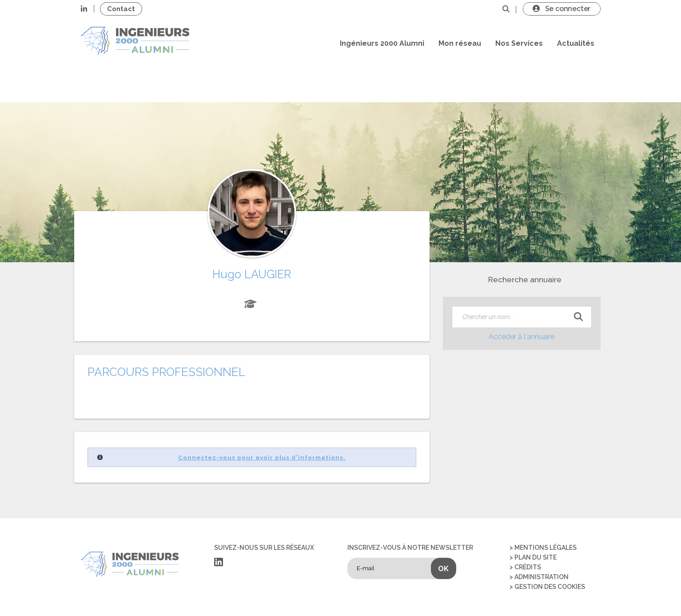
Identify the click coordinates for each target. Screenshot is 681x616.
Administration (542, 577)
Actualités (576, 43)
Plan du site (536, 557)
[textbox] (522, 317)
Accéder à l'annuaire (522, 337)
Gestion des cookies (550, 587)
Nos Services (519, 43)
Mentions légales (546, 548)
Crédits (528, 567)
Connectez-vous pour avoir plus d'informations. (262, 457)
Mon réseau (460, 43)
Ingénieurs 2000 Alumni (382, 43)
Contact (121, 9)
